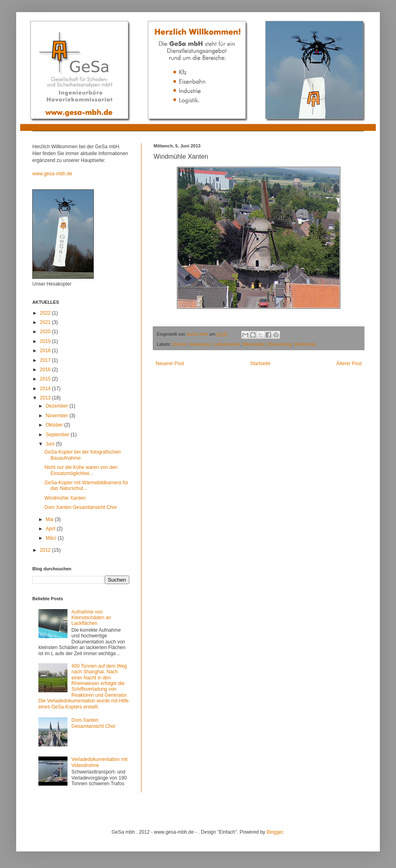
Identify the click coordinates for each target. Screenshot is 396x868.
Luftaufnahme (227, 344)
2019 (46, 341)
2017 (46, 360)
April (51, 529)
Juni (51, 444)
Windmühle (305, 344)
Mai (50, 519)
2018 (46, 351)
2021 (46, 322)
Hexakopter (200, 344)
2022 (46, 313)
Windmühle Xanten (65, 498)
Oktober (55, 425)
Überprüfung (280, 344)
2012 (46, 550)
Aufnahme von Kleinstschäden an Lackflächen (91, 618)
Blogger (275, 832)
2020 (46, 332)
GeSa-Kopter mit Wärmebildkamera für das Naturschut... (86, 485)
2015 (46, 379)
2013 (46, 398)
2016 (46, 370)
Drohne (179, 344)
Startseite (260, 364)
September (58, 435)
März (52, 538)
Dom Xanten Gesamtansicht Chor (81, 507)
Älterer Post (349, 364)
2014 (46, 389)
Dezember (58, 406)
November (58, 416)
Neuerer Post (170, 364)
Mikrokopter (254, 344)
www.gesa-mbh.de (52, 174)
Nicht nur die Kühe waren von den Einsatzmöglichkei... (81, 470)
